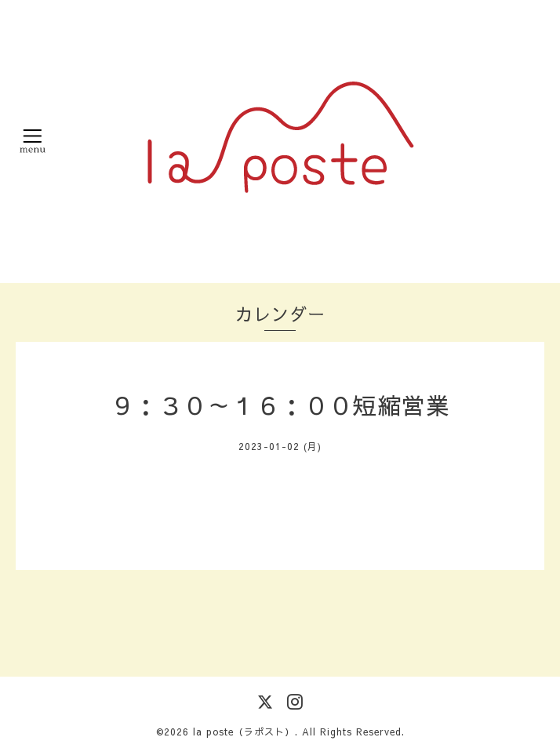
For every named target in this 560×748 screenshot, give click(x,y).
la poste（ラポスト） (244, 732)
